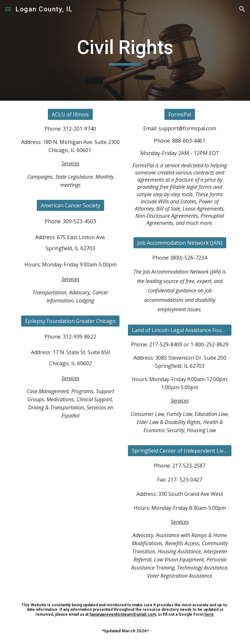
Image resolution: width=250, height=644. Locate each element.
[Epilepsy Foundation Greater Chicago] (70, 321)
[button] (8, 9)
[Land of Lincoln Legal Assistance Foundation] (180, 330)
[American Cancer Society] (70, 205)
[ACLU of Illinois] (70, 114)
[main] (125, 50)
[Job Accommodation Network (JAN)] (180, 243)
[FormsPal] (180, 114)
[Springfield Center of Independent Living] (180, 451)
